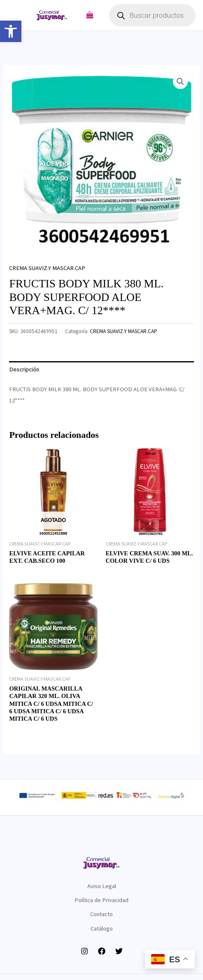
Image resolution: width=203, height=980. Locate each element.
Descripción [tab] (24, 369)
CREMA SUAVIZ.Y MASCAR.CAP (47, 268)
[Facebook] (102, 951)
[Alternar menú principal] (19, 15)
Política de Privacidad (101, 900)
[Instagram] (84, 951)
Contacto (101, 914)
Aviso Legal (102, 886)
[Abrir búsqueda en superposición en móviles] (152, 15)
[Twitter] (119, 951)
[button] (11, 31)
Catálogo (102, 928)
